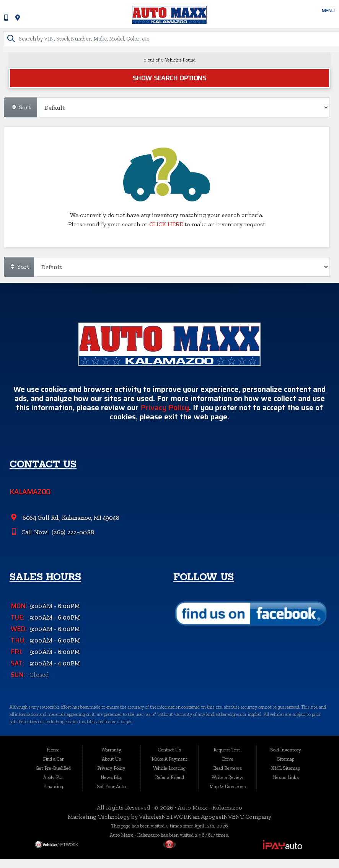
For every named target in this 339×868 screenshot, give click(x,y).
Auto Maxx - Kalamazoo (210, 807)
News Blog (112, 777)
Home (53, 750)
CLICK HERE (166, 225)
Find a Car (53, 759)
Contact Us (169, 750)
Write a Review (227, 777)
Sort (21, 108)
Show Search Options (169, 78)
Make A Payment (169, 759)
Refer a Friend (169, 777)
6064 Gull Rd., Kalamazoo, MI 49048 (71, 539)
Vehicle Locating (169, 768)
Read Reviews (227, 768)
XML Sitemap (286, 768)
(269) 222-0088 (73, 553)
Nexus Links (286, 777)
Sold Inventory (286, 750)
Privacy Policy (165, 429)
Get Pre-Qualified (53, 768)
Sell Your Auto (111, 786)
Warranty (111, 750)
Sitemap (286, 759)
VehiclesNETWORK (165, 817)
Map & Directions (227, 786)
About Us (111, 759)
